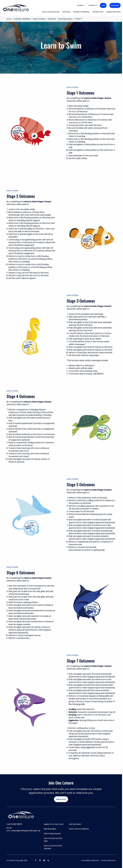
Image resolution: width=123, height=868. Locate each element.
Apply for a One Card (54, 824)
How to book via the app (53, 840)
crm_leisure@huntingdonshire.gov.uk (23, 831)
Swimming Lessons (65, 19)
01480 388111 (17, 824)
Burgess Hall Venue (113, 12)
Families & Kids (98, 12)
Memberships (50, 829)
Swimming (66, 12)
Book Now (115, 5)
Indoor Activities (39, 19)
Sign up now (61, 799)
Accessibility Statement (90, 860)
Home (9, 19)
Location (81, 5)
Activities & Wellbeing (81, 12)
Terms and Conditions (79, 829)
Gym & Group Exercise (51, 12)
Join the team (75, 824)
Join (103, 5)
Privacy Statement (108, 860)
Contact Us (93, 5)
